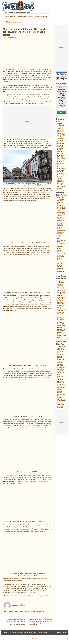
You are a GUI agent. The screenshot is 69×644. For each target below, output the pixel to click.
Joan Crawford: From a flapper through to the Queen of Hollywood (61, 267)
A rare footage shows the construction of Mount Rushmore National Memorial (61, 254)
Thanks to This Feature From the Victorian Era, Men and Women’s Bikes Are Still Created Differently (61, 145)
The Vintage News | (17, 633)
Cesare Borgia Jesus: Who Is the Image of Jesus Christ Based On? (61, 171)
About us (37, 16)
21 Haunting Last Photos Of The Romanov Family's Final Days (61, 333)
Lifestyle (30, 16)
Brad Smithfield (13, 37)
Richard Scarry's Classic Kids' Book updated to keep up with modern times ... (61, 397)
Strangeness (6, 35)
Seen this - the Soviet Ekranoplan (61, 406)
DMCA (26, 633)
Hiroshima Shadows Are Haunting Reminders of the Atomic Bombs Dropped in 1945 (61, 159)
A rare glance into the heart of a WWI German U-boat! (61, 371)
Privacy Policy (33, 633)
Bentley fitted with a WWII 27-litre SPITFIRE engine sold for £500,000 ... (61, 217)
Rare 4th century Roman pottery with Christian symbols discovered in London (61, 183)
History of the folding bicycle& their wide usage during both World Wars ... (61, 311)
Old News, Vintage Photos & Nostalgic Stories (18, 13)
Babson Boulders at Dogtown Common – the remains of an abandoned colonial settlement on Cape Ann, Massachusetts (15, 622)
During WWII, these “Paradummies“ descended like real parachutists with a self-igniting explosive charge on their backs (42, 622)
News (7, 16)
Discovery (13, 16)
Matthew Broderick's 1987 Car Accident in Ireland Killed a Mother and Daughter (61, 322)
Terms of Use (43, 633)
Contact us (44, 16)
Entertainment (22, 16)
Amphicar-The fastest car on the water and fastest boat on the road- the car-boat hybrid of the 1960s (61, 130)
